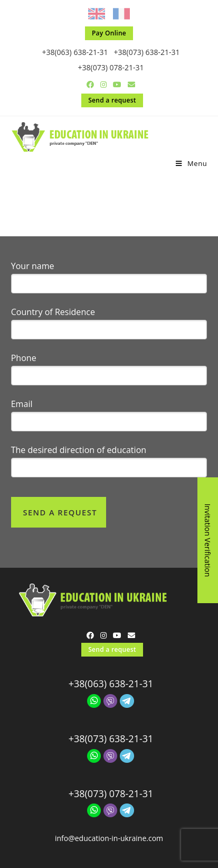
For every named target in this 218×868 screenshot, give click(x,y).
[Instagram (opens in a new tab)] (103, 85)
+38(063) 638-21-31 (75, 52)
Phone (24, 349)
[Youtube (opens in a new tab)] (117, 85)
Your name (33, 257)
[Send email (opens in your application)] (130, 85)
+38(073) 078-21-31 (111, 67)
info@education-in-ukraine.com (109, 829)
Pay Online (109, 33)
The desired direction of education (79, 441)
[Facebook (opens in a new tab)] (90, 85)
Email (22, 395)
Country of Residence (53, 303)
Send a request (112, 100)
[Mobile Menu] (191, 163)
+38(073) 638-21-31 (147, 52)
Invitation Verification (208, 541)
